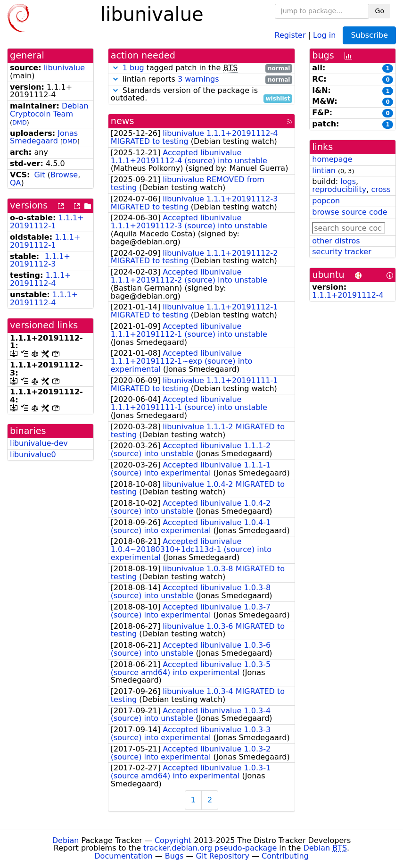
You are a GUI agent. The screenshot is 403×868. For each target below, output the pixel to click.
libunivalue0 (33, 455)
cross (381, 189)
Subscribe (369, 35)
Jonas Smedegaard (44, 137)
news (123, 121)
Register (290, 35)
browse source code (350, 212)
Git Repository (223, 856)
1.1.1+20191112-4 (41, 279)
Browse (64, 175)
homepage (332, 159)
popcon (326, 201)
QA (16, 183)
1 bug (133, 68)
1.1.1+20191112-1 (47, 222)
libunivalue (64, 68)
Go (380, 11)
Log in (324, 35)
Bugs (174, 856)
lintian (324, 171)
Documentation (123, 856)
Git (39, 175)
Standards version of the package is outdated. (202, 95)
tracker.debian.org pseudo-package (210, 848)
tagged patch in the (202, 68)
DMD (20, 122)
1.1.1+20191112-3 (40, 260)
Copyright (173, 840)
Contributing (285, 856)
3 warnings (198, 79)
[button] (115, 68)
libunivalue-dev (39, 443)
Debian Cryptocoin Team (49, 110)
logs (348, 181)
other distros (336, 241)
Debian (66, 840)
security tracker (342, 252)
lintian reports (202, 79)
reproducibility (339, 189)
